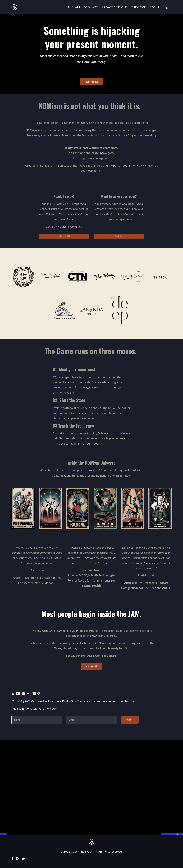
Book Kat (119, 236)
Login (166, 7)
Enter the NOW (91, 82)
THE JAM (74, 7)
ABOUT (154, 7)
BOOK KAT (91, 7)
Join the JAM (64, 236)
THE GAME (138, 7)
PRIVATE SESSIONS (114, 7)
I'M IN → (130, 720)
